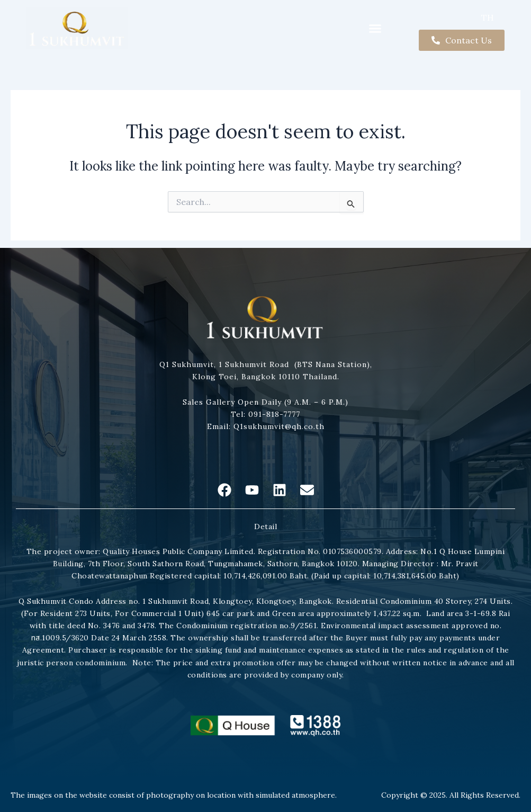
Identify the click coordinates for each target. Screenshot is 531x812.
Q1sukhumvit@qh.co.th (278, 426)
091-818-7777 (273, 414)
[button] (375, 28)
